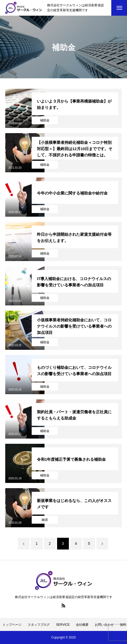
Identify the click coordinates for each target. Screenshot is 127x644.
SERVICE (63, 625)
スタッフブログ (39, 625)
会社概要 (82, 625)
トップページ (12, 625)
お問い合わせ (104, 625)
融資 (45, 520)
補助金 (45, 120)
